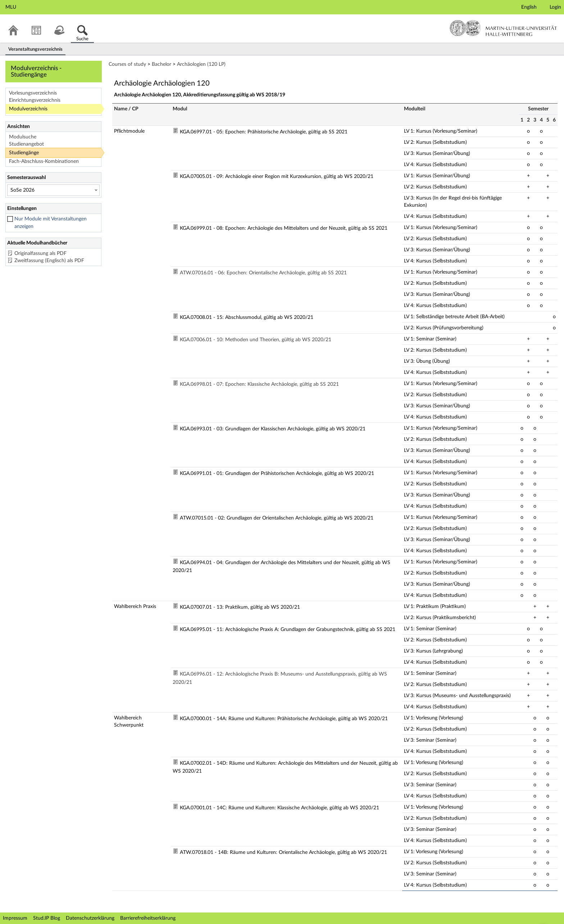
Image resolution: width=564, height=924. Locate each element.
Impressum (15, 918)
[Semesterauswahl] (53, 190)
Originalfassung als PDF (40, 253)
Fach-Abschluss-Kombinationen (44, 161)
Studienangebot (26, 144)
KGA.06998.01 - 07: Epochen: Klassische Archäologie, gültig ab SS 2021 (259, 384)
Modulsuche (23, 137)
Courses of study (127, 64)
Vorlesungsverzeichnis (33, 93)
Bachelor (162, 64)
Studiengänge (24, 153)
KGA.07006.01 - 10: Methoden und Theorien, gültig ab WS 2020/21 (256, 340)
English (529, 7)
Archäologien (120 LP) (201, 64)
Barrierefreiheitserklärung (148, 918)
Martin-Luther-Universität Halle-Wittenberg (503, 28)
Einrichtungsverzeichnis (35, 100)
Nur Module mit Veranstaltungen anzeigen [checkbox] (51, 223)
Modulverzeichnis (28, 109)
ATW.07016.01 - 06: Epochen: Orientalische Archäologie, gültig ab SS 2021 (263, 273)
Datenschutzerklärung (90, 918)
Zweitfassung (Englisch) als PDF (49, 261)
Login (555, 7)
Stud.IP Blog (47, 918)
